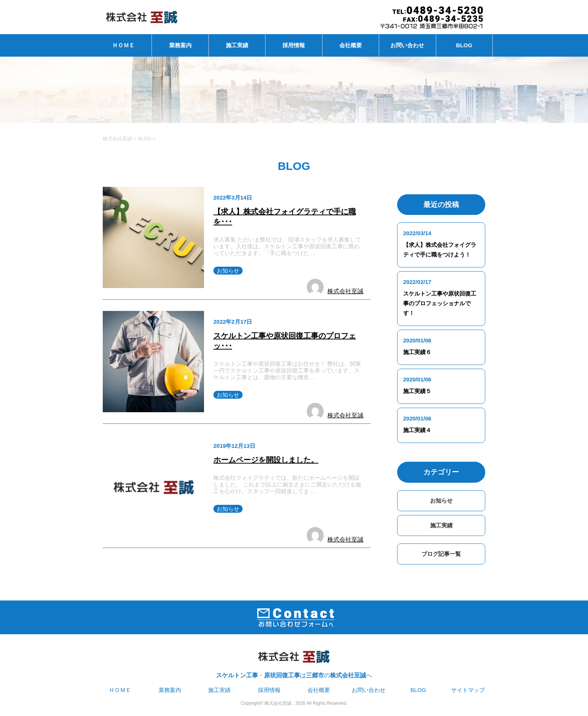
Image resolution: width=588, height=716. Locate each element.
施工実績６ (417, 352)
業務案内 (180, 45)
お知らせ (228, 271)
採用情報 (294, 45)
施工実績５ (417, 391)
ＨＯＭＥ (123, 45)
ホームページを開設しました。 (266, 460)
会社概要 (351, 45)
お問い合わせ (407, 45)
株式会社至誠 (345, 291)
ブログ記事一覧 (441, 554)
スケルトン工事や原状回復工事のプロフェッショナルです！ (440, 303)
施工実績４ (417, 430)
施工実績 (237, 45)
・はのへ (294, 661)
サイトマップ (468, 690)
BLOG (464, 45)
